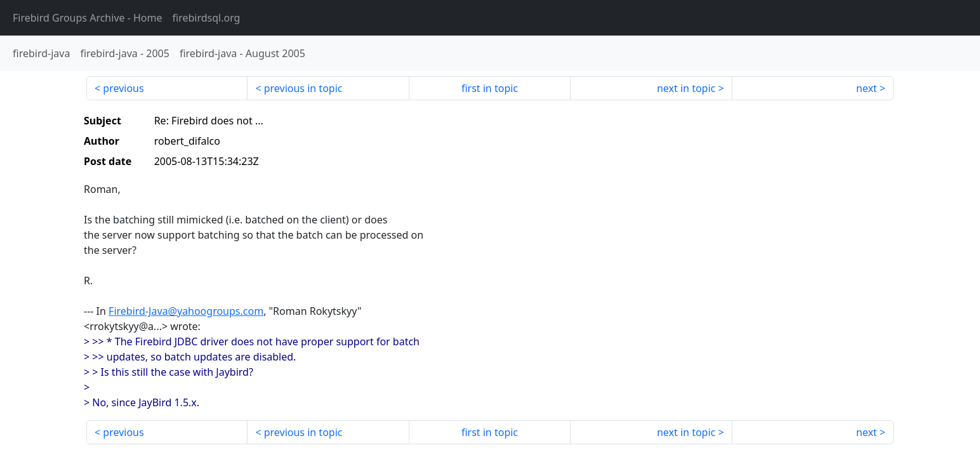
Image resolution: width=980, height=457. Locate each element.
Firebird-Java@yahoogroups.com (186, 311)
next (867, 88)
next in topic (686, 88)
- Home (88, 18)
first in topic (490, 88)
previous (123, 88)
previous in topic (303, 88)
